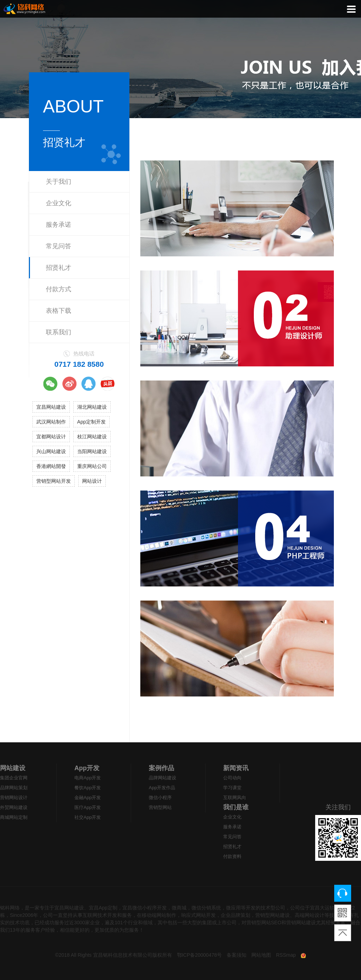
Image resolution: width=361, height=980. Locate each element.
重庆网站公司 (92, 466)
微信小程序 (160, 798)
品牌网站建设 (163, 778)
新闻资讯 (236, 768)
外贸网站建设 (14, 807)
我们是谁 (236, 807)
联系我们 (59, 332)
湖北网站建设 (92, 407)
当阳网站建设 (92, 451)
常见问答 (59, 246)
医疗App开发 (88, 807)
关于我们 (59, 182)
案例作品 (161, 768)
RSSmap (286, 955)
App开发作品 (162, 788)
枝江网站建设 (92, 437)
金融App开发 (88, 798)
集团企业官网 (14, 778)
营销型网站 (160, 807)
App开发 (87, 768)
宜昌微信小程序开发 (145, 908)
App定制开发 (91, 422)
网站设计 (92, 481)
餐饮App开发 (88, 788)
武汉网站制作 (51, 422)
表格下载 (59, 311)
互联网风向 (235, 798)
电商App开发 (88, 778)
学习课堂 (232, 788)
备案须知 (237, 955)
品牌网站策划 (14, 788)
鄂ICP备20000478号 (200, 955)
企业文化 (59, 203)
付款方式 (59, 289)
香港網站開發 (51, 466)
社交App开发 (88, 817)
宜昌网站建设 (51, 407)
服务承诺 (59, 225)
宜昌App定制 (103, 908)
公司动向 (232, 778)
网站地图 (261, 955)
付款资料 (232, 856)
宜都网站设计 (51, 437)
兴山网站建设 (51, 451)
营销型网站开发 (54, 481)
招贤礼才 (59, 268)
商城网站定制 (14, 817)
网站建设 (13, 768)
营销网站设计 (14, 798)
